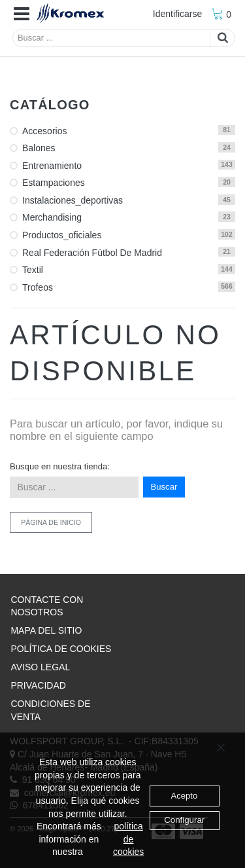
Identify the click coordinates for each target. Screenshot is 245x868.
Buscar (164, 487)
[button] (22, 14)
